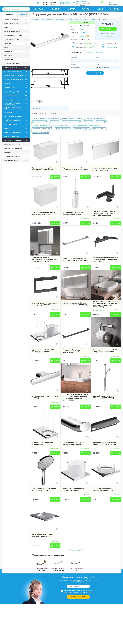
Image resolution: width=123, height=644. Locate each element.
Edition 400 (84, 33)
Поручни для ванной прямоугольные (58, 564)
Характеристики (76, 53)
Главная (35, 19)
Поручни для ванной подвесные (41, 564)
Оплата (72, 9)
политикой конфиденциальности (83, 592)
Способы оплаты (111, 47)
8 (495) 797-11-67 (48, 4)
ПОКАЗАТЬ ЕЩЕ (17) (94, 73)
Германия (83, 36)
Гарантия (86, 9)
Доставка (57, 9)
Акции (100, 9)
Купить (109, 29)
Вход (111, 2)
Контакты (115, 9)
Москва (83, 5)
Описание (89, 52)
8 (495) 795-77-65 (48, 2)
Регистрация (114, 4)
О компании (39, 9)
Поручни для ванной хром (76, 564)
